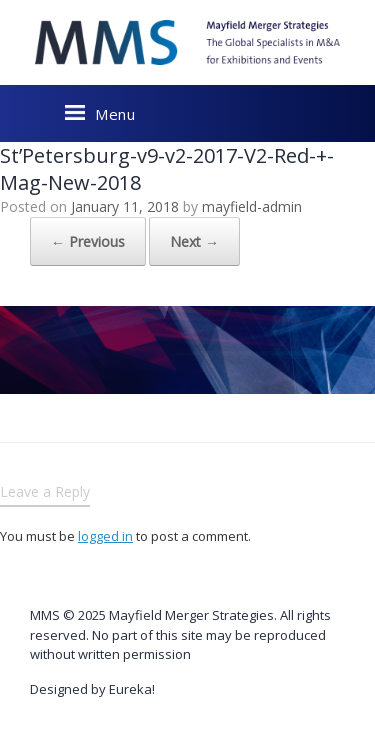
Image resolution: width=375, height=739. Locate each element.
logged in (105, 536)
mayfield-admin (252, 206)
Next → (194, 241)
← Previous (88, 241)
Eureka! (132, 689)
